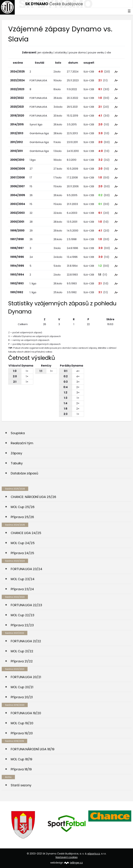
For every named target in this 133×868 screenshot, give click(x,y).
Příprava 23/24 (22, 589)
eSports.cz (94, 854)
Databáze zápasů (25, 473)
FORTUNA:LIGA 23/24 (26, 569)
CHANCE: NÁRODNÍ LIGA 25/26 (33, 497)
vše (109, 52)
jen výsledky (45, 52)
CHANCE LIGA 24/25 (26, 533)
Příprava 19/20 (22, 733)
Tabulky (17, 463)
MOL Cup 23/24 (23, 579)
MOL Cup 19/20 (22, 723)
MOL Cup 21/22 (22, 651)
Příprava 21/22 (22, 661)
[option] (23, 825)
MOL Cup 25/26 (23, 507)
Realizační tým (22, 443)
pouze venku (96, 52)
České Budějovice (54, 4)
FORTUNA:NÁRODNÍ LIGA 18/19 (33, 749)
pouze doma (77, 52)
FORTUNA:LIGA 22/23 (26, 605)
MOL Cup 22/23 (23, 615)
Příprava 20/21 (22, 697)
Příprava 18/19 (21, 769)
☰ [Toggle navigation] (129, 11)
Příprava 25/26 (22, 517)
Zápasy (16, 453)
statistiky (61, 52)
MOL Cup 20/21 (22, 687)
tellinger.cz (76, 863)
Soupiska (18, 433)
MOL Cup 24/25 (23, 543)
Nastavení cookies (67, 857)
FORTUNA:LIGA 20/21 (26, 677)
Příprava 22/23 (22, 625)
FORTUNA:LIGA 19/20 (26, 713)
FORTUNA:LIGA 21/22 (26, 641)
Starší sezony (21, 785)
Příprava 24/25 (22, 553)
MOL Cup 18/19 (21, 759)
